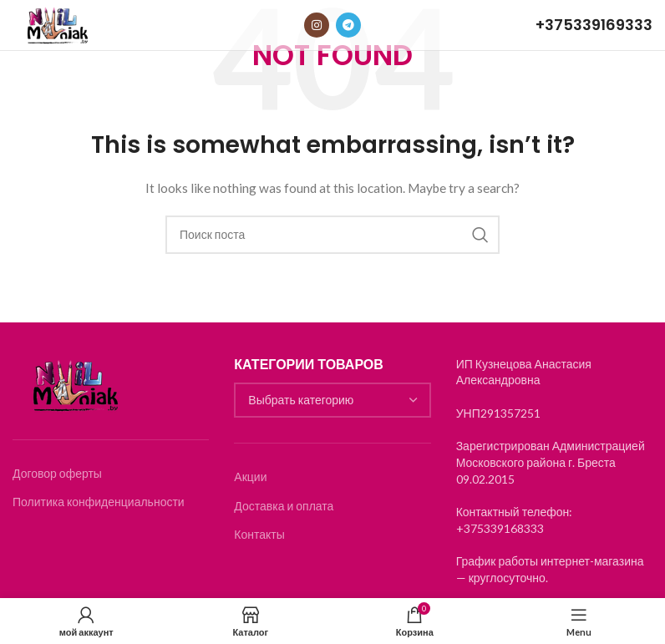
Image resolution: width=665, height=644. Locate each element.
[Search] (332, 235)
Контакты (259, 534)
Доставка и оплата (284, 506)
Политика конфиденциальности (99, 502)
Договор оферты (57, 473)
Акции (250, 477)
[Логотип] (57, 24)
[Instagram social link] (317, 25)
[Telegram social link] (348, 25)
